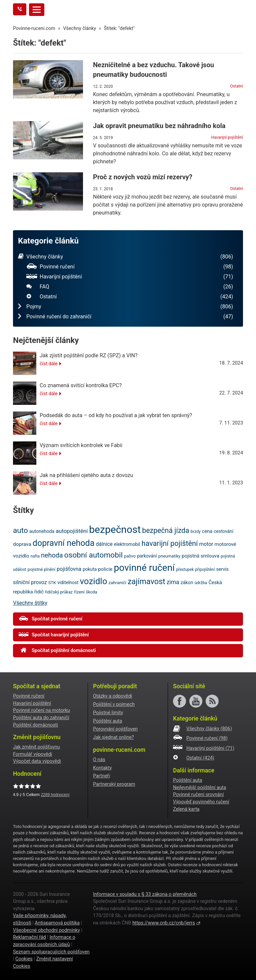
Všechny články (125, 257)
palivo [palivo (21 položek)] (130, 556)
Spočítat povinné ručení (50, 619)
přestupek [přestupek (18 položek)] (185, 570)
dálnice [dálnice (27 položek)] (104, 544)
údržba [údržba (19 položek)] (201, 583)
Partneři (101, 776)
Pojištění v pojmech (114, 704)
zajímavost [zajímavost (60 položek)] (146, 581)
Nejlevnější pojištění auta (199, 788)
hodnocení (55, 795)
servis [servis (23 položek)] (222, 569)
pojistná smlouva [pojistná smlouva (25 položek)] (200, 556)
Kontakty (102, 768)
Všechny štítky (30, 603)
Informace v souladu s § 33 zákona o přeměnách (145, 894)
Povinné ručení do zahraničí (125, 317)
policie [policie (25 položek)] (105, 569)
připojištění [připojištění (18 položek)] (205, 570)
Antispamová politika (57, 923)
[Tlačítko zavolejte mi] (20, 9)
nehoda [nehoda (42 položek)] (52, 555)
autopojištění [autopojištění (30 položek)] (72, 531)
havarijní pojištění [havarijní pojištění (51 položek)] (169, 543)
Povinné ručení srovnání (198, 795)
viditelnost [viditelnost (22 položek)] (68, 582)
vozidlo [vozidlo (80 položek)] (93, 581)
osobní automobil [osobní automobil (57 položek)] (93, 555)
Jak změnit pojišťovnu (36, 747)
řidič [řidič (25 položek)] (39, 592)
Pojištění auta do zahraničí (41, 718)
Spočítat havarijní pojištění (54, 635)
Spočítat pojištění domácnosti (57, 650)
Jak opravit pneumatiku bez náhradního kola (159, 126)
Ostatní (237, 86)
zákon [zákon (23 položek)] (187, 582)
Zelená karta (186, 809)
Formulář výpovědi (32, 754)
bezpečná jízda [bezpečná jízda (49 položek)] (165, 530)
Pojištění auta (107, 721)
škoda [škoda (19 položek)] (92, 592)
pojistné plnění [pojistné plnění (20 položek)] (41, 569)
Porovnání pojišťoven (115, 729)
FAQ (130, 287)
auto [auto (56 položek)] (20, 530)
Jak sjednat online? (113, 737)
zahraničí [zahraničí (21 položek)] (117, 583)
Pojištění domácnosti (35, 725)
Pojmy (125, 307)
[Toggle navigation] (37, 10)
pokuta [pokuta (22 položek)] (90, 569)
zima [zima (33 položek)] (173, 582)
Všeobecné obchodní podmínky (46, 930)
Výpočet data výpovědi (37, 761)
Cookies (24, 959)
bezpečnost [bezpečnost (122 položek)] (115, 529)
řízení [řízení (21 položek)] (79, 592)
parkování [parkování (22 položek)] (147, 556)
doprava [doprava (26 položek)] (22, 544)
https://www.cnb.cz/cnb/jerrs (164, 923)
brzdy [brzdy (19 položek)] (196, 531)
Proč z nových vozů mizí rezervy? (143, 177)
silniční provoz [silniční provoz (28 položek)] (30, 582)
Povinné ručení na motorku (41, 710)
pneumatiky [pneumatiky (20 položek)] (169, 556)
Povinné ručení (130, 267)
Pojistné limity (108, 713)
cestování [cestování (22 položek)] (223, 531)
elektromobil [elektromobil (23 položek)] (127, 544)
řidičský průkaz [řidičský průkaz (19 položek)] (59, 592)
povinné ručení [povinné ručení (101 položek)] (144, 568)
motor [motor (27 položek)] (206, 544)
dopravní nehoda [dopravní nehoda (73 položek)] (64, 543)
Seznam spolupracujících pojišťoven (51, 952)
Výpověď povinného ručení (201, 802)
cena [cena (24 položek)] (207, 531)
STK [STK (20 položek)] (52, 583)
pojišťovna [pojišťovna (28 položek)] (69, 569)
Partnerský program (114, 784)
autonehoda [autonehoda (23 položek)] (42, 531)
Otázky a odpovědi (112, 696)
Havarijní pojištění (227, 137)
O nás (99, 760)
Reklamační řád (29, 937)
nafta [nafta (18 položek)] (35, 556)
